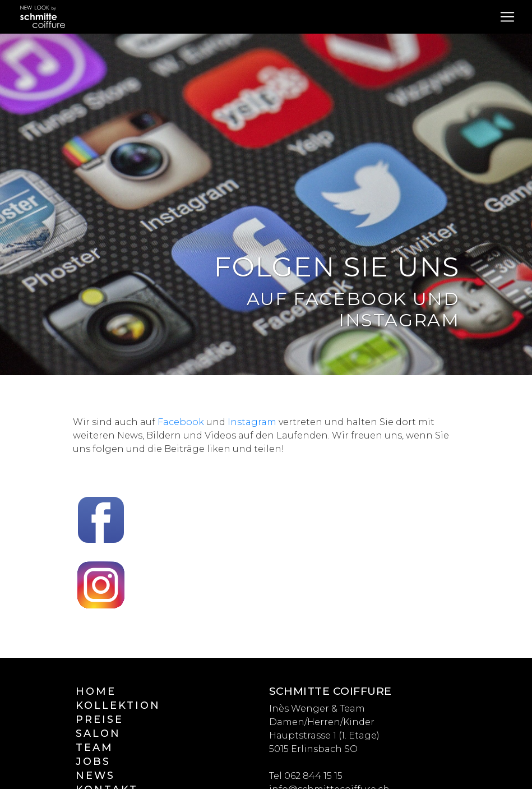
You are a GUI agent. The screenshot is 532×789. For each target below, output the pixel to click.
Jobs (93, 762)
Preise (100, 719)
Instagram (252, 422)
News (95, 776)
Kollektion (118, 705)
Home (96, 691)
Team (94, 748)
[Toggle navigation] (507, 17)
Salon (98, 733)
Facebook (181, 422)
